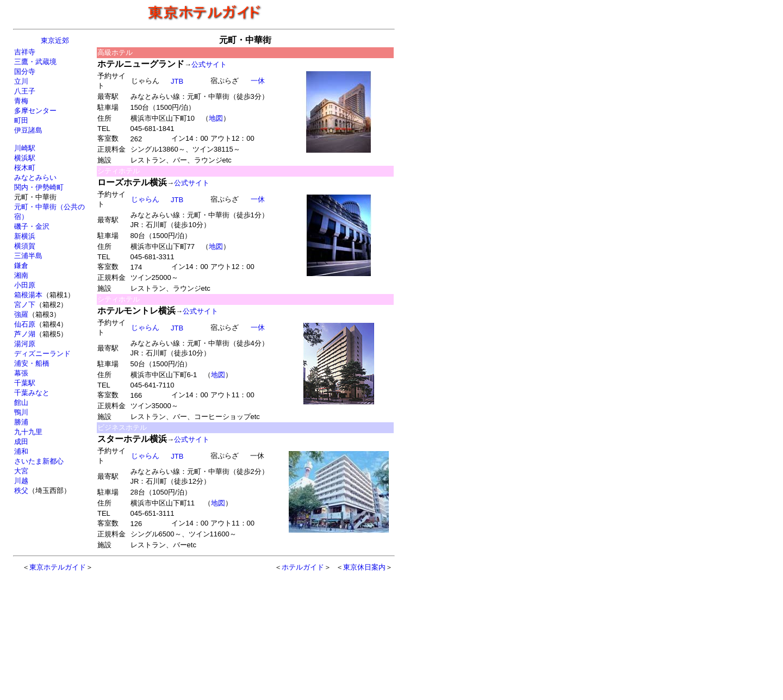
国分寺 (25, 71)
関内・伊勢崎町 (39, 187)
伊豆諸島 (28, 130)
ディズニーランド (42, 354)
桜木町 (25, 168)
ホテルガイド (303, 567)
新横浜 (25, 236)
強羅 (21, 314)
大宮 (21, 471)
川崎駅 (25, 148)
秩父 (21, 490)
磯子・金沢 (32, 226)
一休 (257, 81)
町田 (21, 120)
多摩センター (35, 111)
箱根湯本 (28, 295)
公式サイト (209, 64)
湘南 (21, 275)
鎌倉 (21, 265)
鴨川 (21, 412)
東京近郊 (55, 40)
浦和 (21, 451)
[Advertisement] (181, 630)
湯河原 (25, 344)
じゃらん (145, 199)
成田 (21, 442)
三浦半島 (28, 256)
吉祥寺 (25, 52)
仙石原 (25, 324)
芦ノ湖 (25, 334)
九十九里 (28, 432)
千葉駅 (25, 383)
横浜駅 (25, 158)
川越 (21, 481)
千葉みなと (32, 393)
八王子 (25, 91)
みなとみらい (35, 177)
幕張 (21, 373)
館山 (21, 402)
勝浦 (21, 422)
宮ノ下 (25, 305)
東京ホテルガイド (58, 567)
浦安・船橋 (32, 363)
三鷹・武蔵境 (35, 62)
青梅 (21, 101)
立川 (21, 81)
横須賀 (25, 246)
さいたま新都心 (39, 461)
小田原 (25, 285)
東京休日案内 (364, 567)
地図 (216, 118)
